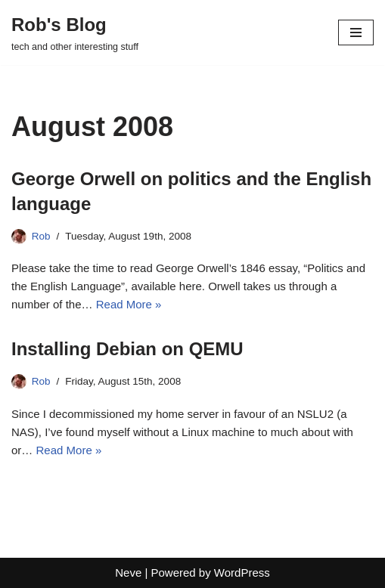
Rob (41, 236)
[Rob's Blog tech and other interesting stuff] (75, 32)
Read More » (129, 304)
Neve (128, 573)
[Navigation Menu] (356, 32)
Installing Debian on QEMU (127, 349)
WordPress (242, 573)
